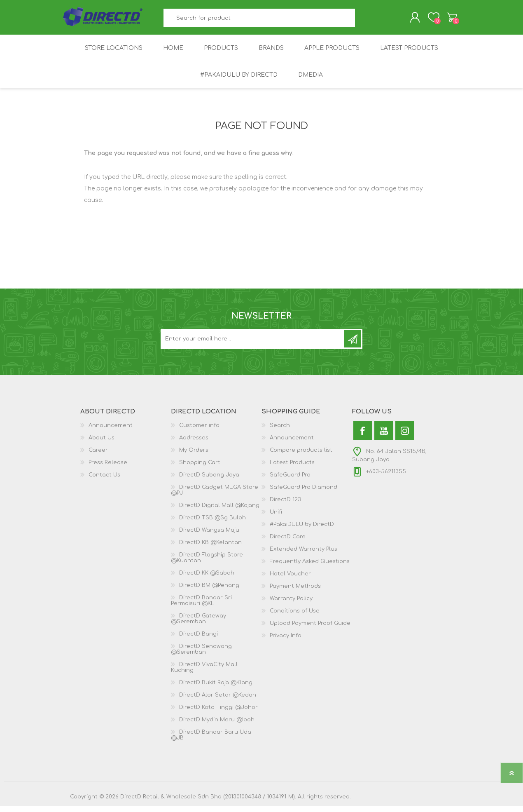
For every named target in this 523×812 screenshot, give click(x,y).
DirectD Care (288, 542)
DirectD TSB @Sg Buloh (212, 523)
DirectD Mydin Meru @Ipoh (217, 725)
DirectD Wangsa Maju (209, 536)
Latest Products (292, 468)
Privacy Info (286, 641)
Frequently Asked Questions (310, 567)
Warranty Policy (291, 604)
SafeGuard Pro (290, 481)
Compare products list (301, 456)
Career (98, 456)
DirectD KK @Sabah (207, 579)
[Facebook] (363, 436)
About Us (102, 444)
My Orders (194, 456)
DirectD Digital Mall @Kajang (219, 511)
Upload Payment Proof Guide (310, 629)
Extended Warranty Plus (304, 555)
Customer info (199, 431)
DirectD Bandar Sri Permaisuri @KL (201, 606)
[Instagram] (405, 436)
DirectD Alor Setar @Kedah (218, 701)
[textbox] (259, 21)
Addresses (194, 444)
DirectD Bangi (198, 640)
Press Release (108, 468)
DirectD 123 (285, 505)
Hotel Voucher (290, 580)
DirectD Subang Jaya (209, 481)
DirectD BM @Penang (209, 591)
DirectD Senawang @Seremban (201, 655)
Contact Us (104, 481)
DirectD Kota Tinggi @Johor (218, 713)
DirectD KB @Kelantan (210, 548)
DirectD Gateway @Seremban (198, 624)
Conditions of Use (295, 617)
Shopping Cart (444, 20)
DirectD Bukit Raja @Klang (216, 688)
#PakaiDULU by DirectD (302, 530)
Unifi (276, 518)
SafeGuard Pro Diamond (304, 493)
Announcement (111, 431)
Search (364, 21)
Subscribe (353, 345)
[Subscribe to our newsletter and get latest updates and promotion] (253, 345)
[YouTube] (384, 436)
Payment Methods (295, 592)
